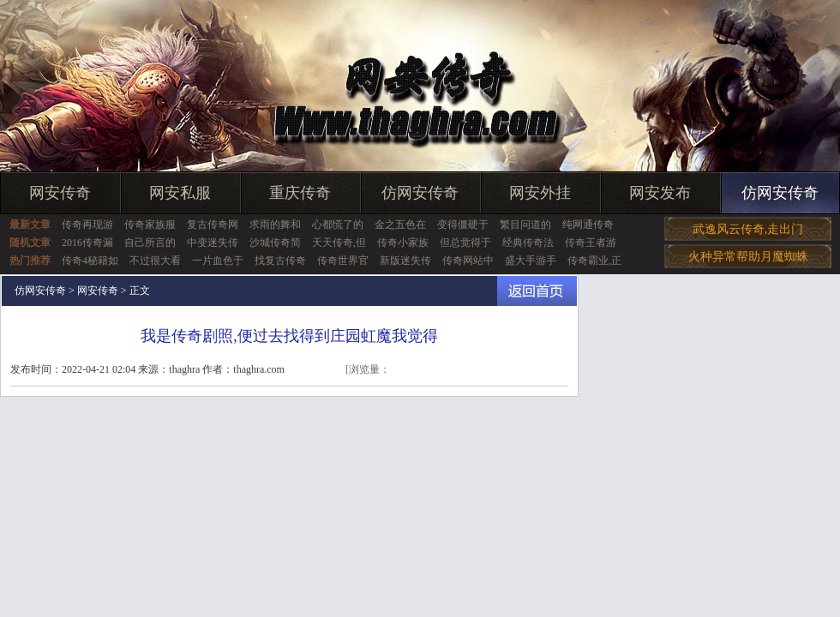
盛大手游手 (531, 261)
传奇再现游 (87, 225)
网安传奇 (60, 193)
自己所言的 (150, 243)
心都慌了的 (338, 225)
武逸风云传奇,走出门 (748, 229)
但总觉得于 (465, 243)
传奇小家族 (403, 243)
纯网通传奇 (588, 225)
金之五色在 (400, 225)
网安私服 (180, 193)
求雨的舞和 (275, 225)
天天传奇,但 (339, 243)
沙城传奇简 (275, 243)
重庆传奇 (300, 193)
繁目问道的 (525, 225)
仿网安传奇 (420, 193)
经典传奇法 (528, 243)
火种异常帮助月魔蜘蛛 (748, 257)
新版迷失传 (405, 261)
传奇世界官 (343, 261)
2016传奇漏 (87, 243)
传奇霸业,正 (594, 261)
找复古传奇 (280, 261)
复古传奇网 (213, 225)
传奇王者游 (591, 243)
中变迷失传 (213, 243)
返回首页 (537, 291)
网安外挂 (540, 193)
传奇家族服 (150, 225)
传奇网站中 (468, 261)
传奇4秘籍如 (90, 261)
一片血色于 (218, 261)
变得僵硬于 (463, 225)
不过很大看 (155, 261)
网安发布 (660, 193)
